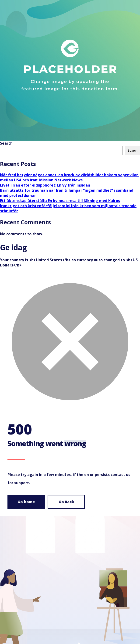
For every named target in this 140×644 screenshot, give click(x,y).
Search (6, 143)
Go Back (66, 502)
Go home (26, 502)
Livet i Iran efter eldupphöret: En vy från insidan (45, 185)
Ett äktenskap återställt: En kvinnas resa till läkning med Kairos (60, 201)
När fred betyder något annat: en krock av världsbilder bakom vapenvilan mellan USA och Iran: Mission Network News (69, 177)
